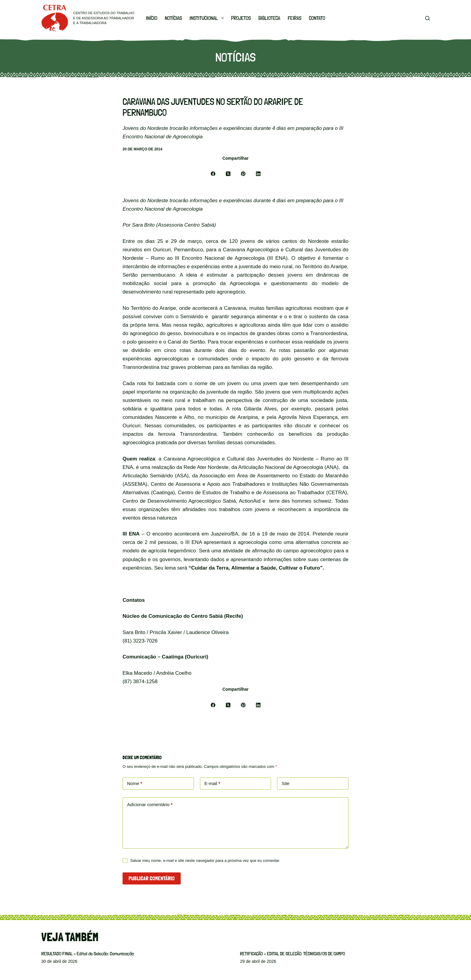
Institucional (208, 18)
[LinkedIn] (258, 174)
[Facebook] (213, 174)
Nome (135, 784)
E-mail (212, 784)
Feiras (294, 18)
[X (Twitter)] (228, 174)
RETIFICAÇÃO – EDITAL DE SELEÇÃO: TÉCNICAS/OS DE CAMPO (293, 954)
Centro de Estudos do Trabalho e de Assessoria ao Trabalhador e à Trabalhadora (104, 18)
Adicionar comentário (150, 805)
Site (285, 783)
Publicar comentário (152, 878)
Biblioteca (269, 18)
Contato (317, 18)
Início (151, 18)
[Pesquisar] (427, 18)
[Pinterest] (243, 174)
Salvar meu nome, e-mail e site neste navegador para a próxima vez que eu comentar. (205, 861)
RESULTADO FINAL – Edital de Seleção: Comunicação (88, 954)
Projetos (241, 18)
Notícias (173, 18)
